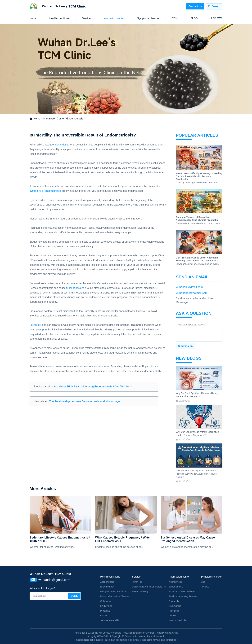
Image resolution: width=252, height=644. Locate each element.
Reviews (205, 587)
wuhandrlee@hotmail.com (192, 293)
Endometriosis (75, 119)
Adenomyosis (107, 582)
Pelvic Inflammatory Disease (115, 596)
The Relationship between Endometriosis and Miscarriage (84, 401)
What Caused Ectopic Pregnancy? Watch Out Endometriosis (123, 539)
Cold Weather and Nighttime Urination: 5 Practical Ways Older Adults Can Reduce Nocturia (196, 474)
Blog (203, 582)
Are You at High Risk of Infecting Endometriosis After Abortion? (93, 387)
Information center (114, 18)
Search (216, 6)
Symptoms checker (148, 18)
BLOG (194, 18)
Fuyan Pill (137, 582)
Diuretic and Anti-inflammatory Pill (149, 587)
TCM (175, 18)
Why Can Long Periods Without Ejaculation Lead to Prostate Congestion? (197, 434)
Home (33, 18)
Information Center (54, 119)
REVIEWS (216, 18)
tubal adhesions (75, 288)
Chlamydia (106, 601)
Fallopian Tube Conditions (113, 591)
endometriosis (60, 145)
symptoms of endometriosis (45, 191)
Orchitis (104, 616)
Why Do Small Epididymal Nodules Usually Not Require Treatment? (197, 395)
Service (86, 18)
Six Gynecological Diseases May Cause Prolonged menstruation (188, 539)
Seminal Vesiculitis (110, 620)
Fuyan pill (35, 325)
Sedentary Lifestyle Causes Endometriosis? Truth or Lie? (60, 539)
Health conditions (59, 18)
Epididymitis (106, 606)
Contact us (195, 6)
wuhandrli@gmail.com (189, 287)
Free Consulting (140, 591)
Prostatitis (105, 611)
